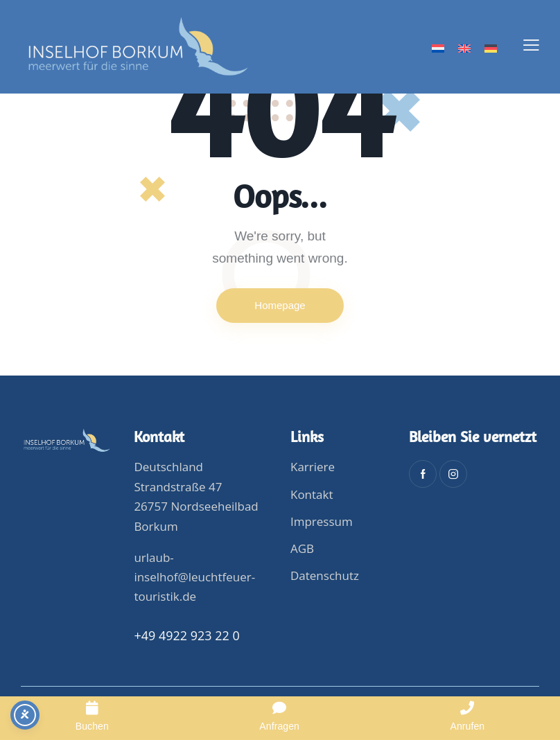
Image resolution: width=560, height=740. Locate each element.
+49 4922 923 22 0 (187, 635)
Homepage (280, 305)
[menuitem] (438, 49)
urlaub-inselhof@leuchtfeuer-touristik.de (194, 577)
